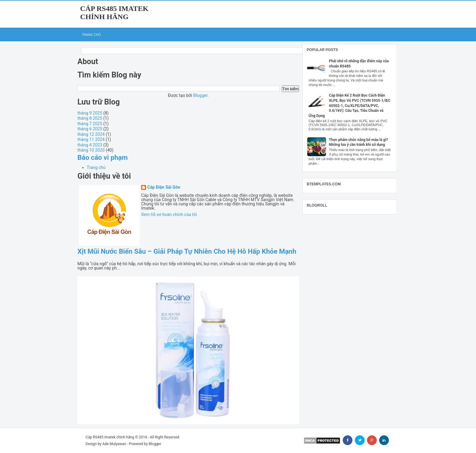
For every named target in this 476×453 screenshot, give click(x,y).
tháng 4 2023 (90, 145)
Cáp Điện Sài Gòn (164, 187)
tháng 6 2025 (90, 129)
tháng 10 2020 (91, 150)
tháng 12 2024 (91, 134)
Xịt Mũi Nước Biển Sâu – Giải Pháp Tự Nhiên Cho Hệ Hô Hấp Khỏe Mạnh (187, 251)
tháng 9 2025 (90, 113)
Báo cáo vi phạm (103, 157)
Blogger (200, 95)
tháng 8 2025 (90, 118)
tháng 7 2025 (90, 124)
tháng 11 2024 (91, 139)
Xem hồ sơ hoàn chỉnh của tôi (169, 214)
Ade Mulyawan (114, 444)
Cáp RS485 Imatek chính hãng (114, 13)
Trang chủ (91, 34)
